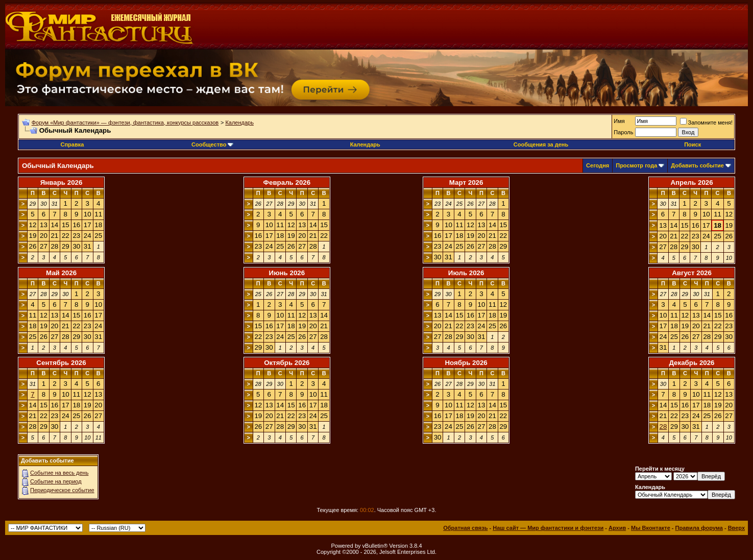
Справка (72, 144)
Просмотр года (636, 165)
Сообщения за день (541, 144)
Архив (617, 528)
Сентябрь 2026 (61, 363)
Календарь (239, 123)
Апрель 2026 (691, 182)
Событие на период (56, 481)
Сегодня (598, 165)
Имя (619, 121)
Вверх (736, 528)
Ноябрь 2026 (466, 363)
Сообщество (212, 144)
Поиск (693, 144)
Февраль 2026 (287, 182)
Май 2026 (61, 273)
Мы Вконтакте (651, 528)
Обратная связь (465, 528)
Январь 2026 (62, 182)
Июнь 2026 (287, 273)
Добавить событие (697, 165)
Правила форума (699, 528)
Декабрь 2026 (691, 363)
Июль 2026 (466, 273)
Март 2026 (466, 182)
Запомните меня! (706, 123)
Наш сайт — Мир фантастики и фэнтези (548, 528)
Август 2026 (692, 273)
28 (663, 427)
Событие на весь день (59, 473)
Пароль (623, 132)
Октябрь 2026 (287, 363)
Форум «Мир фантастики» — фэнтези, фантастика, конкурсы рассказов (125, 123)
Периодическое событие (62, 490)
